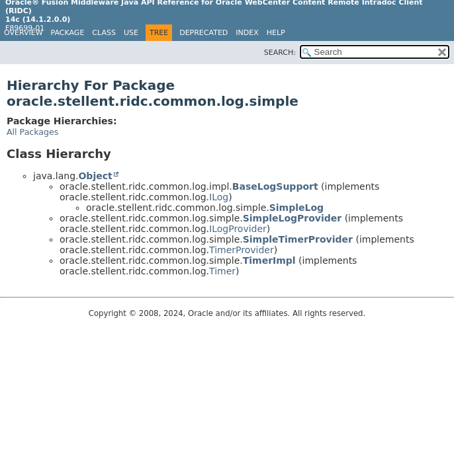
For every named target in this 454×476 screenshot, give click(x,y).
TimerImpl (269, 260)
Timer (222, 271)
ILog (219, 197)
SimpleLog (296, 208)
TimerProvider (242, 250)
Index (247, 33)
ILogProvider (238, 229)
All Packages (32, 132)
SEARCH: (280, 53)
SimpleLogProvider (292, 218)
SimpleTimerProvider (298, 239)
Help (276, 33)
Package (68, 33)
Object (95, 176)
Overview (23, 33)
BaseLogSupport (275, 186)
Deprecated (204, 33)
